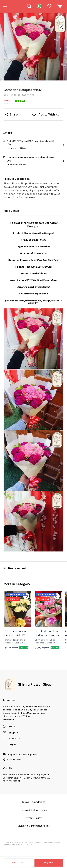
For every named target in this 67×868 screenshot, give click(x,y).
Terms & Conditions (24, 844)
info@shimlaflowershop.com (22, 754)
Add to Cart (18, 862)
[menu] (5, 7)
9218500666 (14, 760)
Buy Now (49, 862)
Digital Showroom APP (39, 842)
